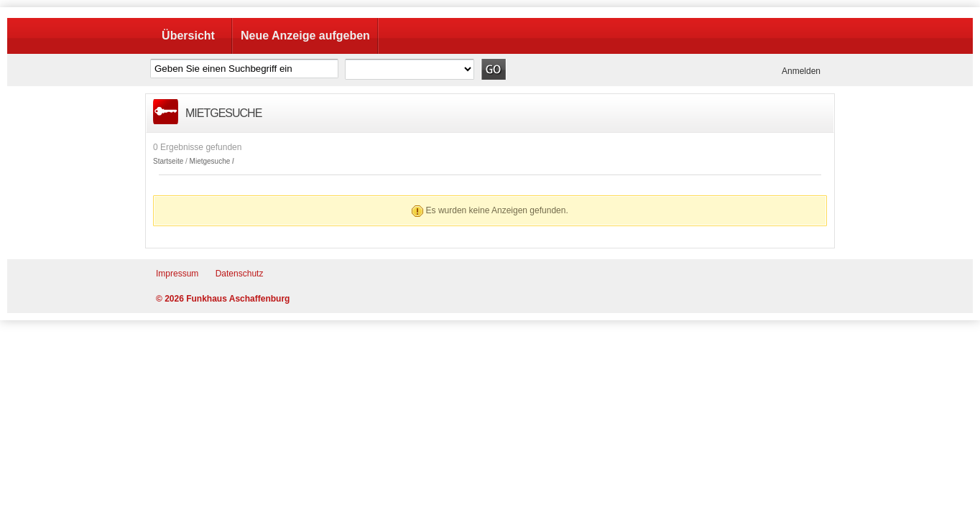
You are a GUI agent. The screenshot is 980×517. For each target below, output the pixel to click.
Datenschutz (240, 274)
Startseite (168, 161)
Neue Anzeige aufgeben (305, 36)
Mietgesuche (210, 161)
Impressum (177, 274)
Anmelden (801, 71)
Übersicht (188, 36)
